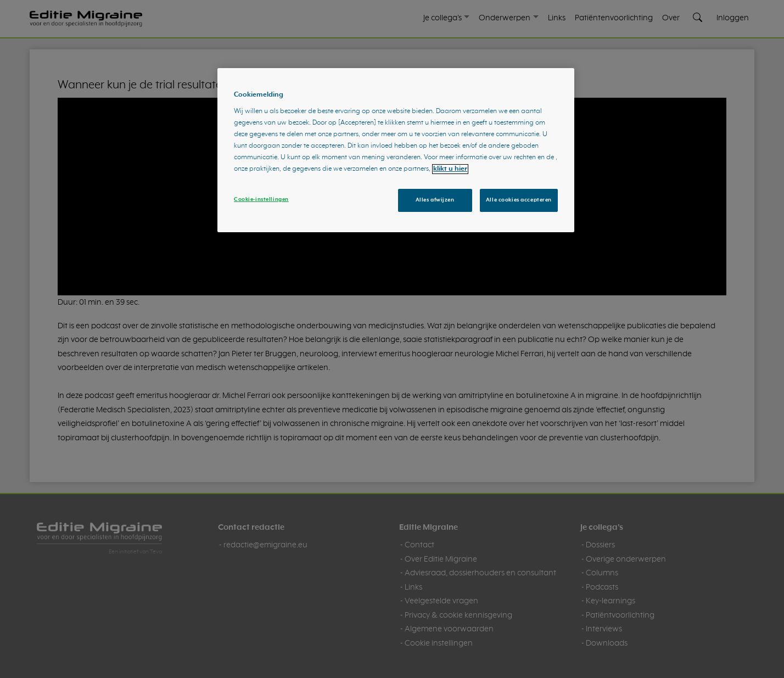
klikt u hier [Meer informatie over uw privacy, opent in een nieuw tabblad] (450, 169)
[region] (396, 150)
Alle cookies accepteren (519, 200)
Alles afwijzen (435, 200)
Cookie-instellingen (261, 199)
